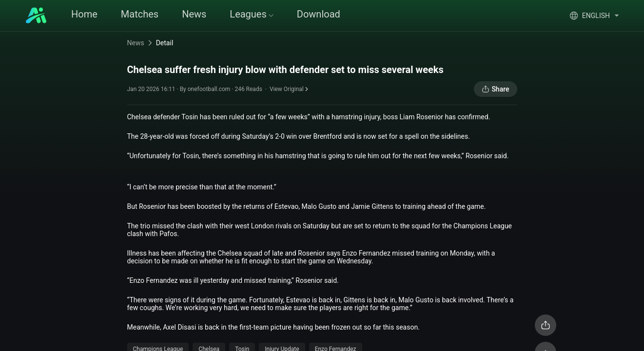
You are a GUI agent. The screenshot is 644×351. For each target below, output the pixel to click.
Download (319, 14)
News (194, 14)
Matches (140, 14)
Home (84, 14)
